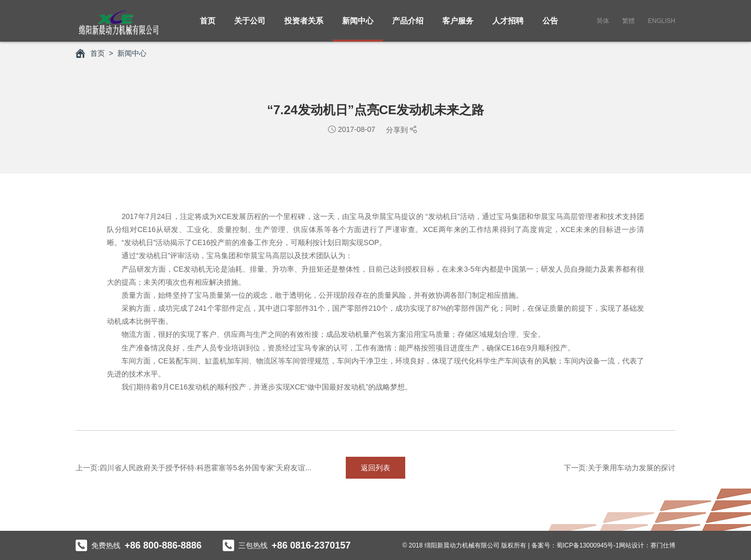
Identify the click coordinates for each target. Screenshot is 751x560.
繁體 (628, 21)
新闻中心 (358, 26)
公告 (550, 26)
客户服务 (458, 26)
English (662, 21)
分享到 (398, 130)
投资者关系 (304, 26)
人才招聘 (508, 26)
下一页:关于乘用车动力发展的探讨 (620, 468)
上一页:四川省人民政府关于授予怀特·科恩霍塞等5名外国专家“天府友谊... (193, 468)
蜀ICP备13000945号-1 (588, 545)
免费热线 (139, 545)
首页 (208, 26)
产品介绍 (408, 26)
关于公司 (250, 26)
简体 (603, 21)
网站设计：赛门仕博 (647, 545)
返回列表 (375, 468)
